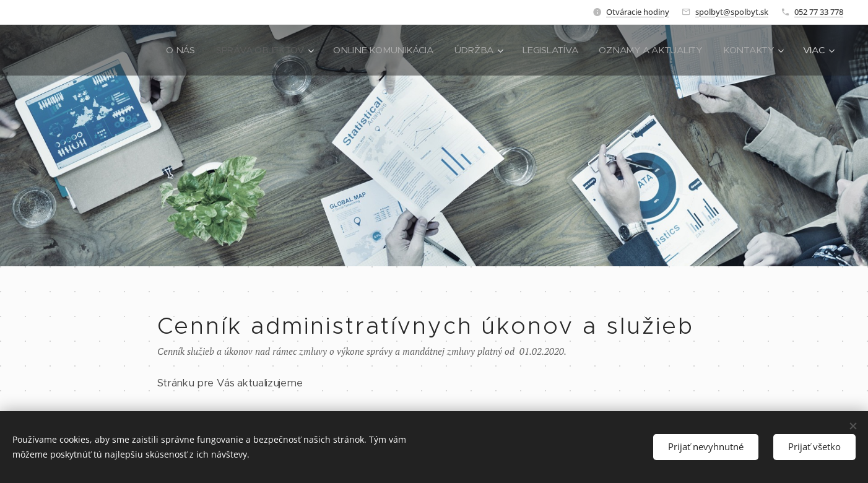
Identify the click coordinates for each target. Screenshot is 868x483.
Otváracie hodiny (638, 12)
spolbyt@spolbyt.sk (732, 12)
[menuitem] (168, 50)
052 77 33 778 (819, 12)
